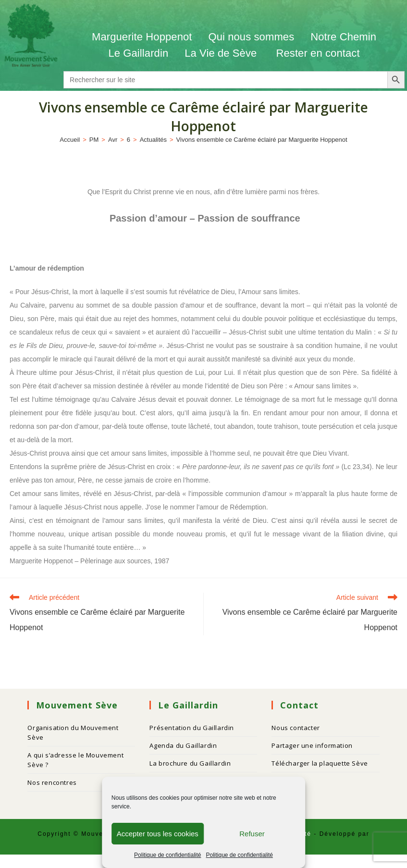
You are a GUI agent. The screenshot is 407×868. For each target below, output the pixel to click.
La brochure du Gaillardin (190, 763)
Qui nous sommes (251, 37)
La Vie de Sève (222, 53)
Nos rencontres (52, 782)
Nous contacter (296, 728)
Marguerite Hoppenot (142, 37)
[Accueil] (70, 140)
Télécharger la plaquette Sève (320, 763)
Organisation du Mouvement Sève (73, 732)
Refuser (252, 834)
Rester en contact (318, 53)
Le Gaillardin (138, 53)
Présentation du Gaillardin (192, 728)
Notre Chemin (343, 37)
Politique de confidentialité (167, 855)
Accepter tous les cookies (158, 834)
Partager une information (312, 745)
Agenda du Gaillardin (183, 745)
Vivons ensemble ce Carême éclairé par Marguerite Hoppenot (262, 140)
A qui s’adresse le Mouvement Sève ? (75, 760)
